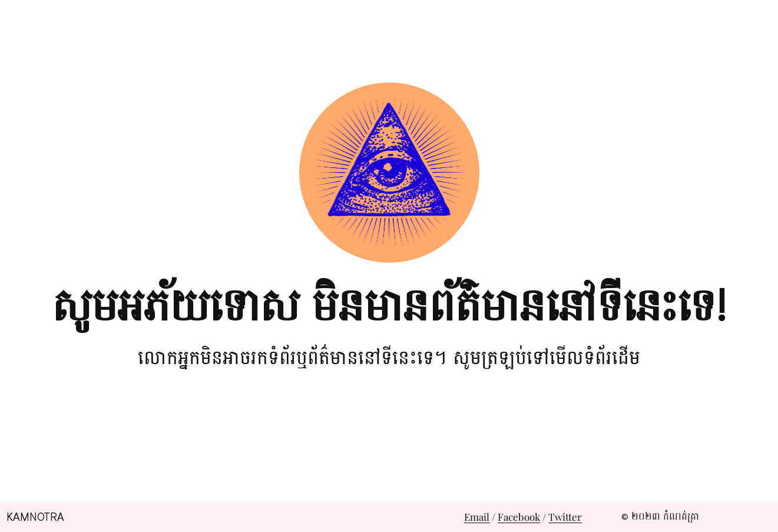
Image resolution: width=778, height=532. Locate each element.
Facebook (519, 517)
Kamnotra (35, 517)
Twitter (565, 517)
